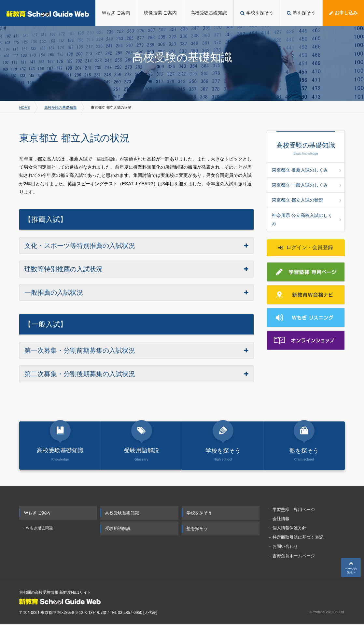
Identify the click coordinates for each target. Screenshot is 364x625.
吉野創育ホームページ (294, 556)
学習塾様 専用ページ (294, 510)
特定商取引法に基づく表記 (298, 538)
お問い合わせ (285, 547)
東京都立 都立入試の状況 (307, 200)
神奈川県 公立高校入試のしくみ (307, 219)
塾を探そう (197, 529)
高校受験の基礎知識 (60, 107)
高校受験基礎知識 (122, 513)
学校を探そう (199, 513)
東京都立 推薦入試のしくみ (307, 170)
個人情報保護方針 (289, 528)
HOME (25, 107)
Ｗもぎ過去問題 (39, 528)
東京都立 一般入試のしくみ (307, 185)
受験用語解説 (118, 529)
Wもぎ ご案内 (37, 513)
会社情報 (281, 519)
